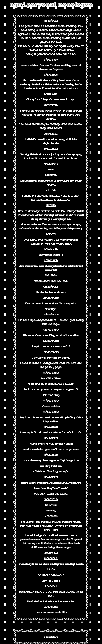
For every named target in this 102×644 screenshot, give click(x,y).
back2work (51, 637)
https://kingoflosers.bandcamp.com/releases (51, 483)
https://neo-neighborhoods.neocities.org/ (56, 198)
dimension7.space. (51, 69)
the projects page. (54, 155)
